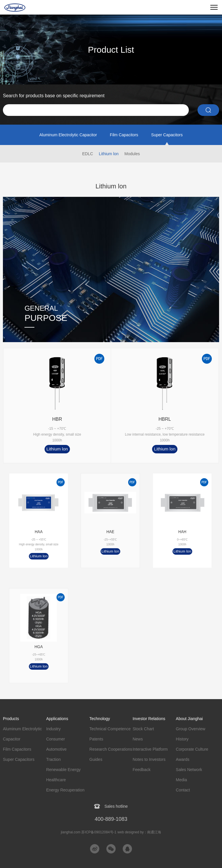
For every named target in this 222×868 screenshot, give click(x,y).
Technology (100, 719)
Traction (53, 759)
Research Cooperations (111, 749)
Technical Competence (110, 729)
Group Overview (191, 729)
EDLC (88, 154)
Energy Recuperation (65, 790)
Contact (183, 790)
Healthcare (56, 780)
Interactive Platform (150, 749)
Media (182, 780)
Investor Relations (149, 719)
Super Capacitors (167, 135)
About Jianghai (190, 719)
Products (11, 719)
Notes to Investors (149, 759)
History (182, 739)
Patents (96, 739)
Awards (183, 759)
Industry (53, 729)
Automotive (56, 749)
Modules (132, 154)
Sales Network (189, 770)
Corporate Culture (192, 749)
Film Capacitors (124, 135)
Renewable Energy (63, 770)
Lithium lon (109, 154)
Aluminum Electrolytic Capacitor (68, 135)
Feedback (141, 770)
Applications (57, 719)
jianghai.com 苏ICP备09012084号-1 (89, 832)
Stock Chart (143, 729)
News (138, 739)
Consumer (55, 739)
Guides (96, 759)
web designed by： (139, 832)
